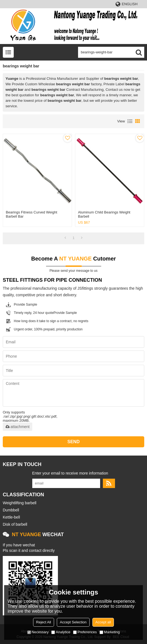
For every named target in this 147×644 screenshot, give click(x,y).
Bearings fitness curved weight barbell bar (31, 214)
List (130, 121)
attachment (18, 427)
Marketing (110, 632)
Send (73, 442)
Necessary (38, 632)
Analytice (61, 632)
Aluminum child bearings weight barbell (104, 214)
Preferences (85, 632)
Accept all (103, 622)
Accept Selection (73, 622)
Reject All (44, 622)
